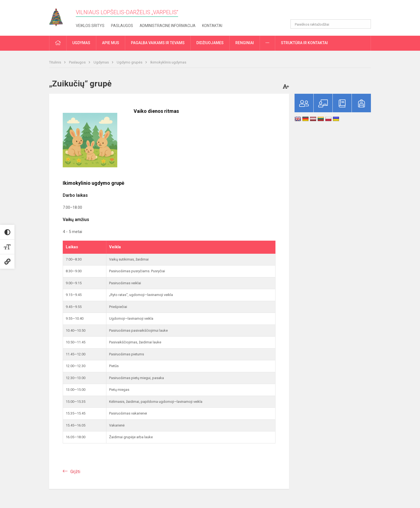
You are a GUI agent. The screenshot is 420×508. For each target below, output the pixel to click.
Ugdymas (102, 62)
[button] (334, 11)
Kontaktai (212, 26)
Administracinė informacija (168, 26)
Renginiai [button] (245, 43)
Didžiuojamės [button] (210, 43)
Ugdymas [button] (81, 43)
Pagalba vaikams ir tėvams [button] (158, 43)
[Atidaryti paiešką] (365, 24)
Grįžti (75, 472)
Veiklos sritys (90, 26)
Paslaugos (122, 26)
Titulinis (55, 62)
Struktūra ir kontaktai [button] (304, 43)
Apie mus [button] (111, 43)
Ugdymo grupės (130, 62)
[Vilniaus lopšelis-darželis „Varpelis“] (60, 15)
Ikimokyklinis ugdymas (168, 62)
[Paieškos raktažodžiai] (331, 24)
